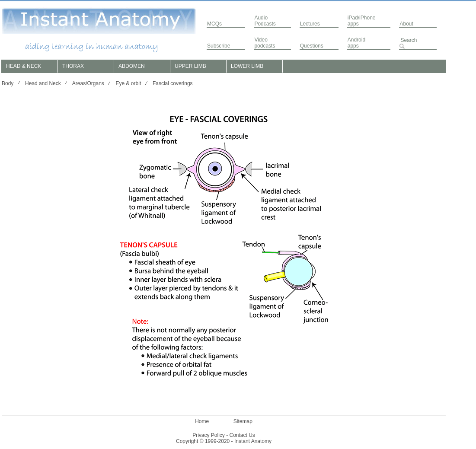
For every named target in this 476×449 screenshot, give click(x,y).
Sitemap (243, 421)
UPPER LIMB (190, 66)
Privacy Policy (209, 435)
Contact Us (242, 435)
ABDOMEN (132, 66)
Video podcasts (265, 43)
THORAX (73, 66)
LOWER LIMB (247, 66)
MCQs (214, 24)
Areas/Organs (88, 83)
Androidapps (356, 43)
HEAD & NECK (24, 66)
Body (8, 83)
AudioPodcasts (265, 21)
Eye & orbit (129, 83)
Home (202, 421)
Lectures (310, 24)
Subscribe (219, 46)
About (406, 24)
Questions (312, 46)
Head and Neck (43, 83)
